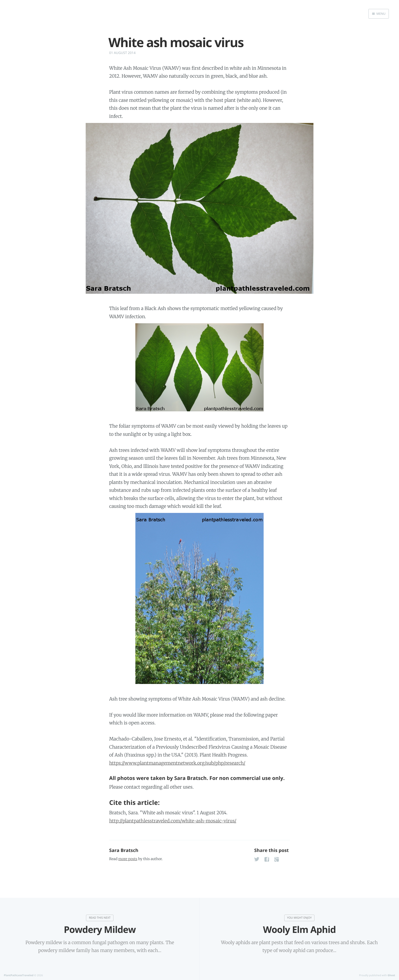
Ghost (391, 975)
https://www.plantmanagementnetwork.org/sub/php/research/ (177, 763)
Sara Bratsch (124, 850)
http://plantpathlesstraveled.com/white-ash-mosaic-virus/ (173, 821)
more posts (128, 859)
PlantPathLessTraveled (19, 975)
